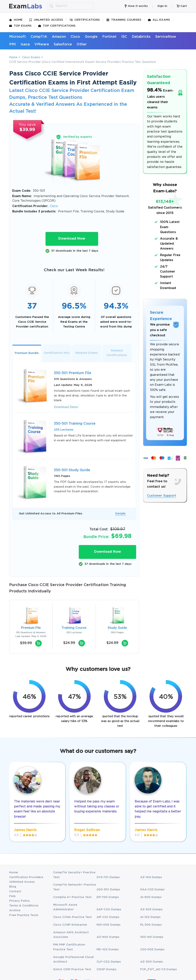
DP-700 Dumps (108, 897)
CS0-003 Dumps (152, 949)
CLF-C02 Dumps (109, 962)
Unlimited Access (46, 20)
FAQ (12, 896)
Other (82, 44)
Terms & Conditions (24, 906)
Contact (15, 891)
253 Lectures (64, 430)
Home (16, 20)
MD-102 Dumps (108, 949)
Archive (15, 910)
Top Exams (20, 26)
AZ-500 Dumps (152, 962)
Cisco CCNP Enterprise (70, 925)
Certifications (85, 20)
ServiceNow (166, 37)
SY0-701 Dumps (108, 877)
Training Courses (124, 20)
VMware (42, 44)
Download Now (72, 239)
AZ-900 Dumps (108, 937)
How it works (136, 6)
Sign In (162, 6)
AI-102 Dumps (150, 917)
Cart (182, 6)
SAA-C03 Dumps (152, 890)
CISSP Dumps (107, 969)
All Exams (159, 20)
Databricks (141, 37)
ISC (124, 37)
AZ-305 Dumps (151, 909)
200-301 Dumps (108, 890)
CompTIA (39, 37)
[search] (51, 6)
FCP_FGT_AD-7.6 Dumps (159, 969)
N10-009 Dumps (109, 925)
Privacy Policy (20, 901)
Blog (13, 887)
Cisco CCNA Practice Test (73, 917)
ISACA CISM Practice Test (72, 969)
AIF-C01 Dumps (108, 917)
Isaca (25, 44)
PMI (13, 44)
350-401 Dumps (152, 937)
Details (120, 514)
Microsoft (18, 37)
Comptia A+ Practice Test (72, 897)
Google (91, 37)
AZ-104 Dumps (151, 877)
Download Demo (66, 407)
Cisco (75, 37)
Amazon (59, 37)
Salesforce (63, 44)
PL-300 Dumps (151, 925)
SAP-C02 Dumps (109, 909)
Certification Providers (26, 877)
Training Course (74, 628)
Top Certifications (57, 26)
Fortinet (109, 37)
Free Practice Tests (24, 915)
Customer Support (162, 496)
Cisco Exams (31, 57)
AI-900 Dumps (151, 897)
